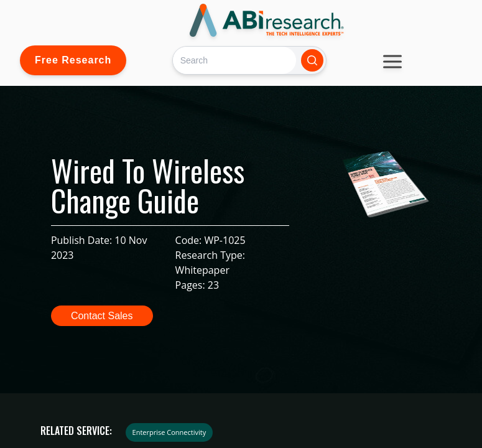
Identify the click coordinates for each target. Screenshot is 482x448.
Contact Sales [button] (102, 316)
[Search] (234, 60)
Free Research (73, 60)
